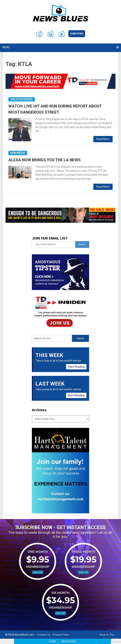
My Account (69, 641)
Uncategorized (21, 99)
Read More (103, 139)
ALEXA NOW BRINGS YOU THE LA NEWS (44, 160)
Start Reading (76, 367)
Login (52, 641)
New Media (18, 153)
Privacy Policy (61, 635)
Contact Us (44, 635)
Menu (6, 47)
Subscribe (77, 34)
